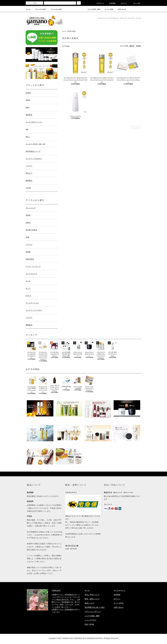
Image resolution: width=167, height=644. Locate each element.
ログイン (122, 3)
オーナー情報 (107, 9)
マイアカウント (119, 590)
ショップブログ (90, 620)
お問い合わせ (120, 9)
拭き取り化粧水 (72, 31)
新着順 (138, 46)
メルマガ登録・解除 (92, 9)
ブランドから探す (39, 9)
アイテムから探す (55, 9)
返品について (90, 603)
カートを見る (119, 603)
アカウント (99, 3)
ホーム (28, 9)
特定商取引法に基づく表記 (95, 607)
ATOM (92, 624)
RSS (86, 624)
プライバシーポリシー (93, 612)
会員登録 (111, 3)
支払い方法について (92, 595)
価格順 (132, 46)
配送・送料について (92, 599)
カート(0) (135, 3)
